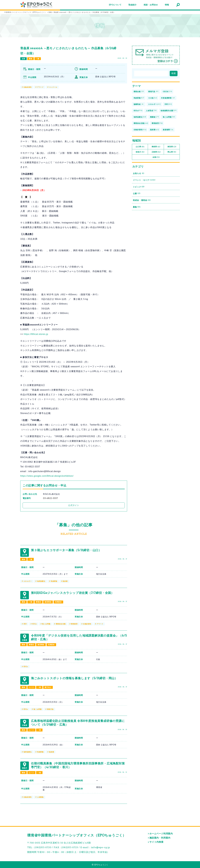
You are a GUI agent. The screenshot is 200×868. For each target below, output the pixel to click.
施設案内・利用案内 (160, 838)
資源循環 (168, 130)
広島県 (156, 152)
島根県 (156, 147)
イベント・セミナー (144, 180)
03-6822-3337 (50, 498)
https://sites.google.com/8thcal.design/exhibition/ (47, 476)
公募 (137, 194)
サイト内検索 (156, 842)
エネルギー (28, 581)
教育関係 (48, 602)
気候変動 (54, 581)
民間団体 (58, 602)
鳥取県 (172, 147)
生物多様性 (28, 87)
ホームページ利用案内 (161, 834)
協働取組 (139, 104)
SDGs (34, 624)
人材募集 (40, 797)
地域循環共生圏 (169, 111)
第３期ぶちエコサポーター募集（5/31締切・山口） (66, 550)
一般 (38, 59)
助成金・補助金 (142, 200)
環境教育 (74, 624)
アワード (40, 87)
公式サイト (74, 505)
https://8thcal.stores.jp (36, 334)
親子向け (48, 687)
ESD (25, 624)
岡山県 (172, 152)
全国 (23, 59)
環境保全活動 (61, 624)
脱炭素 (65, 581)
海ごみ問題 (46, 624)
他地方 (140, 152)
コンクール (53, 87)
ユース (31, 687)
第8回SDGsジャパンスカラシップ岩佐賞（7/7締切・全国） (72, 593)
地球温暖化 (41, 581)
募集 (31, 59)
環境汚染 (50, 709)
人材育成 (151, 111)
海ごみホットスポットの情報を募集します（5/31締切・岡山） (74, 678)
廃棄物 (154, 117)
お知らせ (139, 173)
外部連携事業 (168, 98)
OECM (167, 92)
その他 (153, 98)
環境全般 (139, 92)
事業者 (38, 602)
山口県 (140, 147)
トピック (139, 187)
